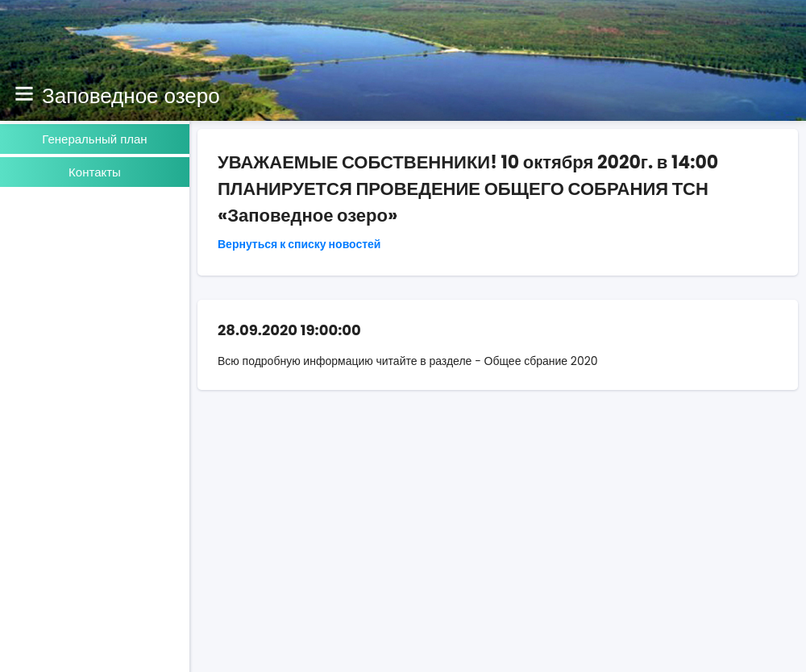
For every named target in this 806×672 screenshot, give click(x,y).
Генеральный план (94, 139)
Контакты (95, 172)
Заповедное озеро (131, 96)
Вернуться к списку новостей (299, 244)
